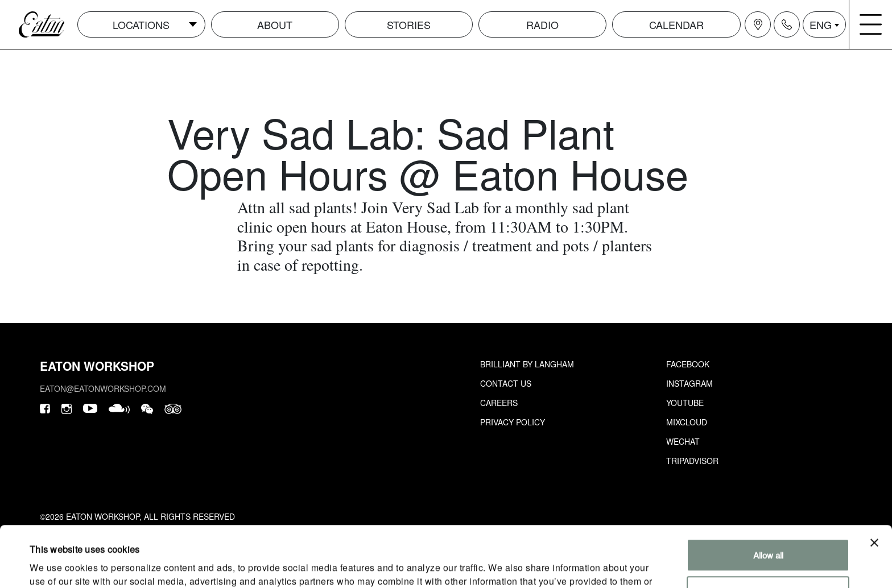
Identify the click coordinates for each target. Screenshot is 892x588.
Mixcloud (687, 422)
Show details (53, 566)
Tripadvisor (692, 461)
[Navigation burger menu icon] (871, 24)
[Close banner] (874, 482)
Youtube (685, 403)
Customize (768, 531)
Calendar (676, 24)
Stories (409, 24)
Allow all (768, 494)
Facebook (688, 364)
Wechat (683, 441)
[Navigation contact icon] (787, 24)
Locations (141, 24)
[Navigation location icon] (758, 24)
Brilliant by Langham (527, 364)
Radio (542, 24)
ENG (821, 24)
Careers (499, 403)
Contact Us (506, 383)
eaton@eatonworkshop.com (103, 388)
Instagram (689, 383)
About (275, 24)
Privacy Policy (513, 422)
